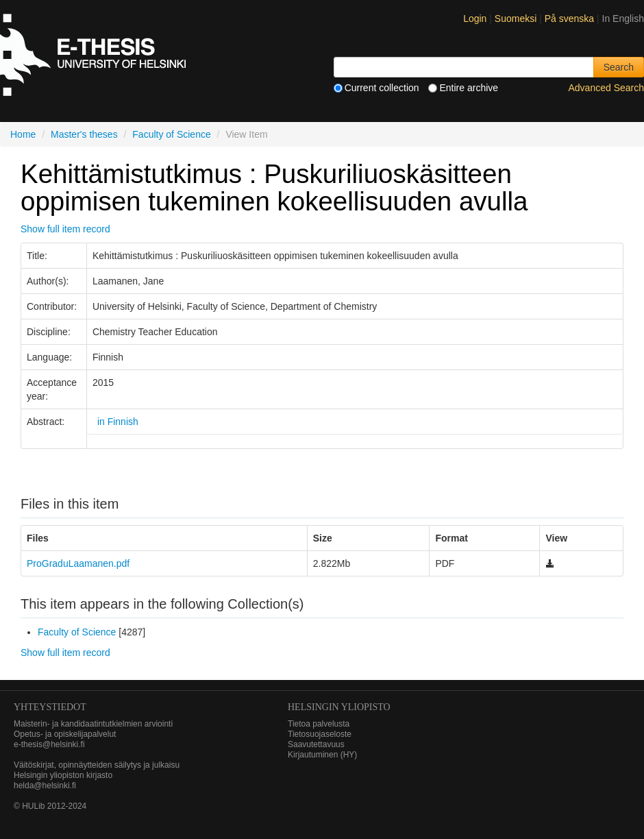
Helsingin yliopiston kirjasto (63, 775)
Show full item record (65, 229)
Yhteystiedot (50, 707)
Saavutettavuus (316, 744)
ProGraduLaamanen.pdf (78, 563)
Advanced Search (606, 88)
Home (23, 134)
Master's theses (84, 134)
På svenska (571, 19)
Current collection (376, 88)
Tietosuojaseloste (320, 734)
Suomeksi (517, 19)
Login (475, 19)
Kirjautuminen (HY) (322, 755)
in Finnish (118, 422)
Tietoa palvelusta (319, 724)
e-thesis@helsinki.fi (49, 744)
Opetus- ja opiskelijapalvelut (65, 734)
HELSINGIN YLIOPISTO (339, 707)
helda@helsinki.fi (45, 786)
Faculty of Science (171, 134)
